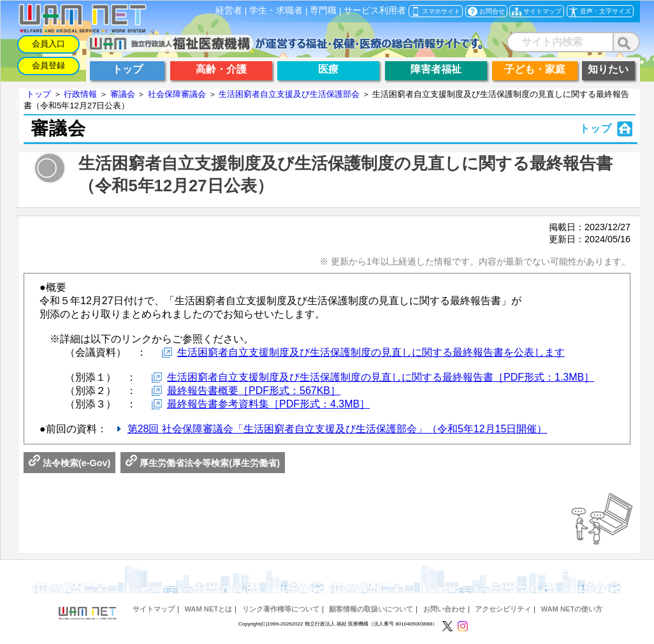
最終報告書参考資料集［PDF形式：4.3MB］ (268, 404)
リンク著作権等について (281, 609)
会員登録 (48, 65)
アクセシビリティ (503, 609)
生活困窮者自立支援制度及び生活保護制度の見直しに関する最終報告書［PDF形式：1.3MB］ (381, 377)
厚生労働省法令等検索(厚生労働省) (203, 463)
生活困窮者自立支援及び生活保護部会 (289, 94)
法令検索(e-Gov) (69, 463)
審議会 (123, 94)
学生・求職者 (276, 11)
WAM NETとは (208, 609)
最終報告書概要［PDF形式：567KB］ (254, 391)
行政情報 (80, 94)
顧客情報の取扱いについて (371, 609)
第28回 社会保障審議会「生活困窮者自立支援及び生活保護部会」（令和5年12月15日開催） (338, 429)
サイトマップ (154, 609)
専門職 (323, 11)
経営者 (229, 11)
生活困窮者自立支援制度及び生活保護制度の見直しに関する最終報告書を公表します (371, 352)
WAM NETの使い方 (572, 609)
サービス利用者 (375, 11)
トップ (39, 94)
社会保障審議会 (177, 94)
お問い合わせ (444, 609)
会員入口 (48, 44)
